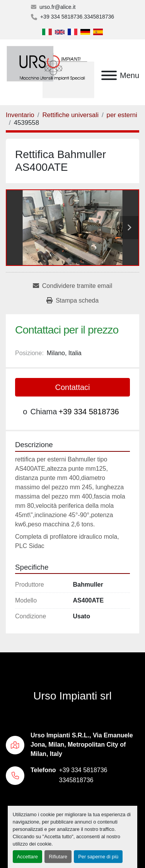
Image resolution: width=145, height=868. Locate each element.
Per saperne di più (98, 857)
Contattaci (72, 387)
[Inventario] (20, 115)
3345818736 (99, 17)
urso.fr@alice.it (58, 7)
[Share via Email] (72, 286)
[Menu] (109, 75)
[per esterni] (122, 115)
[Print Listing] (72, 301)
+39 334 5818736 (61, 17)
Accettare (27, 857)
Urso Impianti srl (72, 696)
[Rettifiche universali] (70, 115)
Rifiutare (58, 857)
